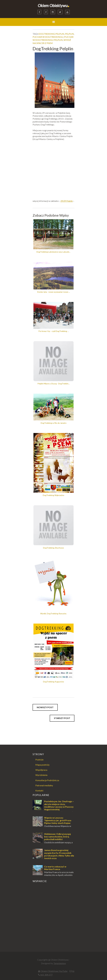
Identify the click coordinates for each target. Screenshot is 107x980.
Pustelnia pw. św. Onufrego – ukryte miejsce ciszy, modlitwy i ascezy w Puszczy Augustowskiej (59, 805)
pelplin (69, 34)
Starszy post (62, 718)
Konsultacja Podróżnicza (47, 780)
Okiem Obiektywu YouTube (54, 971)
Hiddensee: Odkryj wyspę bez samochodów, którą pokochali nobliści (58, 837)
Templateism (60, 963)
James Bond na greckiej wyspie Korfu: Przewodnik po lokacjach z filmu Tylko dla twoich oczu (59, 854)
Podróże (39, 760)
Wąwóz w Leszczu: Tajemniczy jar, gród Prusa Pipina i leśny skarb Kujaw (58, 820)
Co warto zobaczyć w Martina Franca (55, 868)
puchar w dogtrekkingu (48, 37)
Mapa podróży (42, 765)
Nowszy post (45, 707)
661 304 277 (46, 975)
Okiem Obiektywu (54, 5)
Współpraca (41, 770)
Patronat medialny (44, 785)
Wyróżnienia (41, 775)
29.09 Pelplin (67, 201)
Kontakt (39, 790)
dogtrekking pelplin (51, 34)
